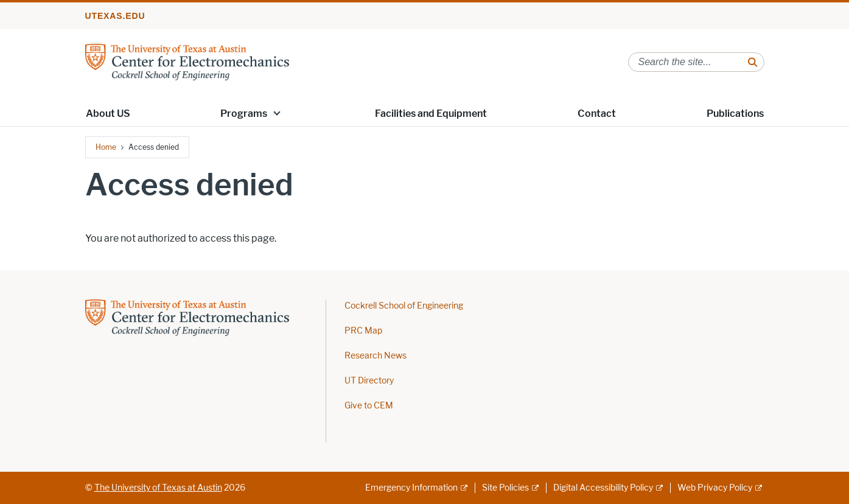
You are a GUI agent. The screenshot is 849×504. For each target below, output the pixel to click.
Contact (597, 114)
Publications (735, 114)
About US (108, 114)
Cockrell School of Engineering (404, 306)
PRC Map (363, 331)
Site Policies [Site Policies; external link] (505, 488)
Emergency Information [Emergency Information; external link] (411, 488)
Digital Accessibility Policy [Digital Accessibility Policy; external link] (603, 488)
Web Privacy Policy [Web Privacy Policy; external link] (715, 488)
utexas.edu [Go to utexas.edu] (115, 16)
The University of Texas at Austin (158, 488)
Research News (376, 356)
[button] (277, 113)
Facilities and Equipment (431, 114)
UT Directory (369, 381)
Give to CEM (369, 406)
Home (106, 147)
